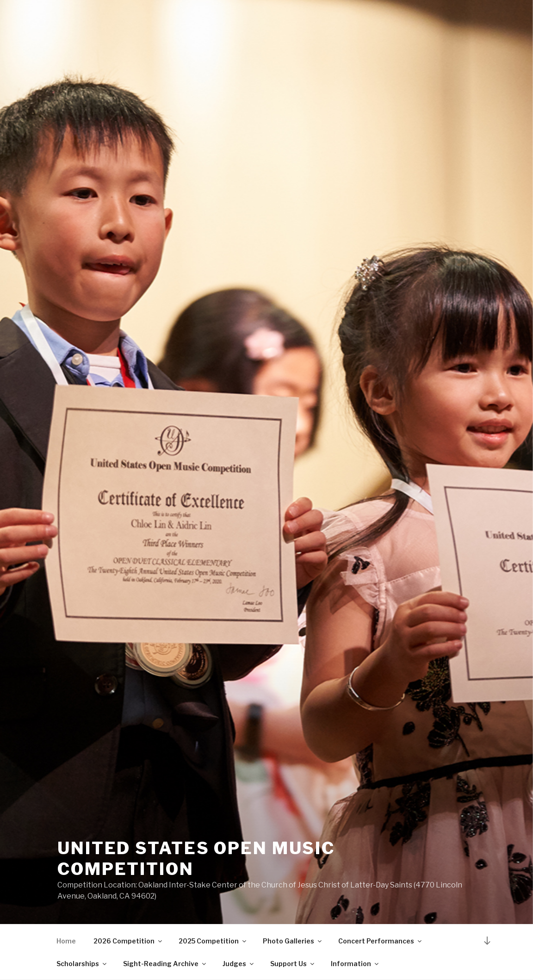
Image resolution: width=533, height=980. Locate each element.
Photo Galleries (293, 941)
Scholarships (82, 964)
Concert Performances (381, 941)
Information (355, 964)
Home (66, 941)
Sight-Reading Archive (165, 964)
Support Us (293, 964)
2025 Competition (213, 941)
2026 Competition (128, 941)
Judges (239, 964)
